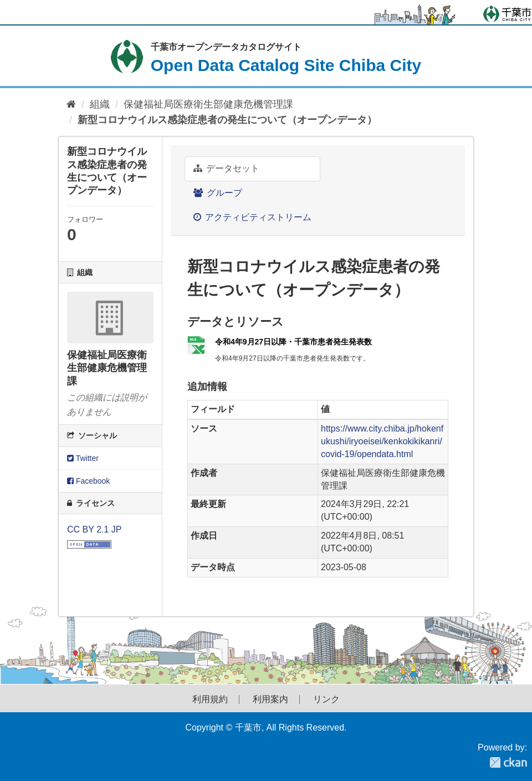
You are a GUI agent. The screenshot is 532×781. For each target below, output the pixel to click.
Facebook (88, 481)
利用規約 (210, 699)
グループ (218, 193)
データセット (226, 168)
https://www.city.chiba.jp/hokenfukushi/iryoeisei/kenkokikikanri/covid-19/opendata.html (382, 441)
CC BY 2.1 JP (94, 529)
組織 (100, 104)
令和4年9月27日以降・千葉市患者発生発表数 (293, 342)
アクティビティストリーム (252, 217)
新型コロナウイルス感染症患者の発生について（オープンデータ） (227, 120)
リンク (326, 699)
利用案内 (270, 699)
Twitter (83, 458)
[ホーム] (71, 105)
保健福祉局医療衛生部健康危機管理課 (208, 104)
